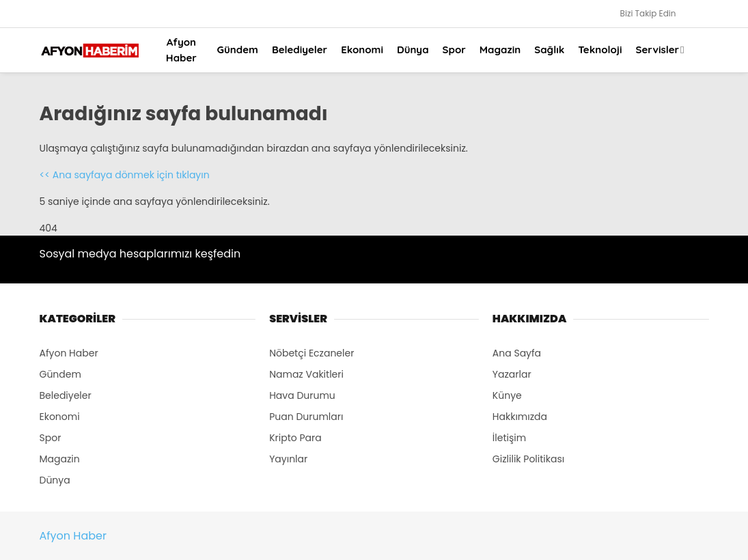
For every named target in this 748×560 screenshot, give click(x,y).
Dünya (413, 50)
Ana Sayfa (517, 353)
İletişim (509, 438)
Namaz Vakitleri (306, 374)
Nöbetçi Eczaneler (311, 353)
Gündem (238, 50)
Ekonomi (362, 50)
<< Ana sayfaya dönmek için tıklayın (125, 175)
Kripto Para (295, 438)
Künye (507, 395)
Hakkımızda (520, 417)
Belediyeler (300, 50)
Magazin (500, 50)
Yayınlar (288, 459)
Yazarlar (512, 374)
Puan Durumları (306, 417)
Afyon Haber (181, 50)
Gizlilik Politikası (528, 459)
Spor (454, 50)
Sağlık (549, 50)
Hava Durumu (302, 395)
